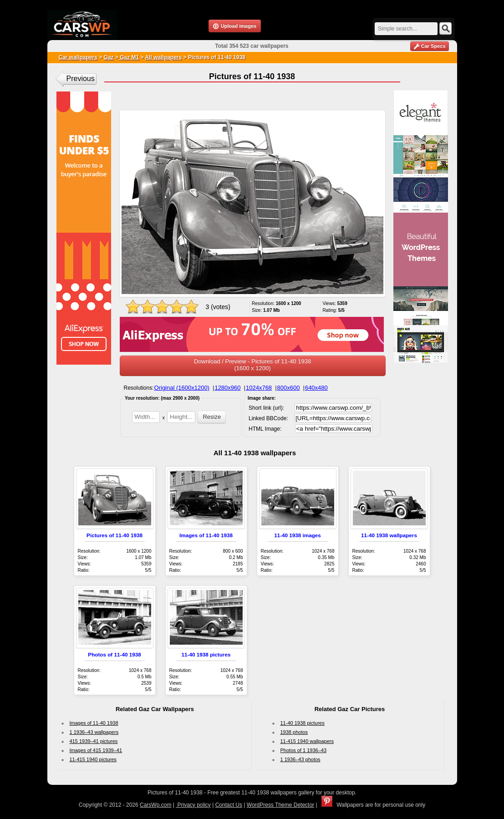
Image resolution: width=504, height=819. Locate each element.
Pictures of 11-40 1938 (115, 535)
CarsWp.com (155, 805)
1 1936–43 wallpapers (94, 732)
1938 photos (294, 732)
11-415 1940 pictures (93, 759)
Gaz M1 (129, 57)
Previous (81, 79)
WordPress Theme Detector (280, 805)
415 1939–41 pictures (94, 741)
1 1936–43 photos (300, 759)
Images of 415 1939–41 (96, 750)
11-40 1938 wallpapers (389, 535)
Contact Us (229, 805)
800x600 (289, 388)
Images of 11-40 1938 (206, 535)
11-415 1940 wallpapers (307, 741)
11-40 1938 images (298, 535)
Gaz (109, 57)
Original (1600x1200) (182, 388)
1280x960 (227, 388)
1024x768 (259, 388)
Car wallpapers (78, 57)
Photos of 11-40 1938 (114, 654)
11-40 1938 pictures (206, 654)
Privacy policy (193, 805)
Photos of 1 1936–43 (304, 750)
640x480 (316, 388)
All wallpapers (164, 57)
